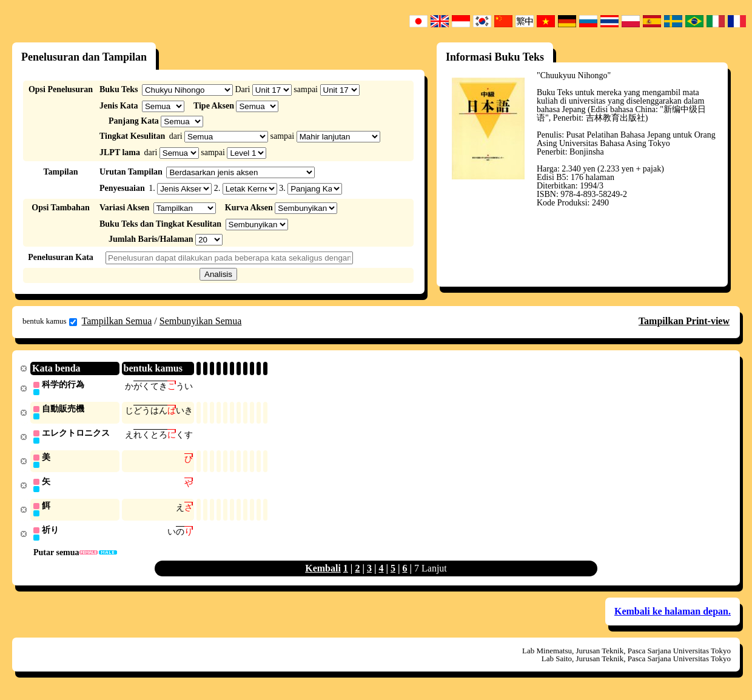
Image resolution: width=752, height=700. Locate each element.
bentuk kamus (50, 321)
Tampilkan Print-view (684, 321)
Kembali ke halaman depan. (673, 615)
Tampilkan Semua (117, 321)
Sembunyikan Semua (201, 321)
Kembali (323, 572)
